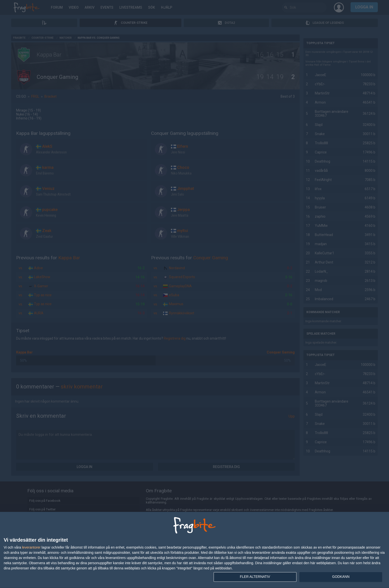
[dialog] (194, 550)
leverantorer (31, 547)
